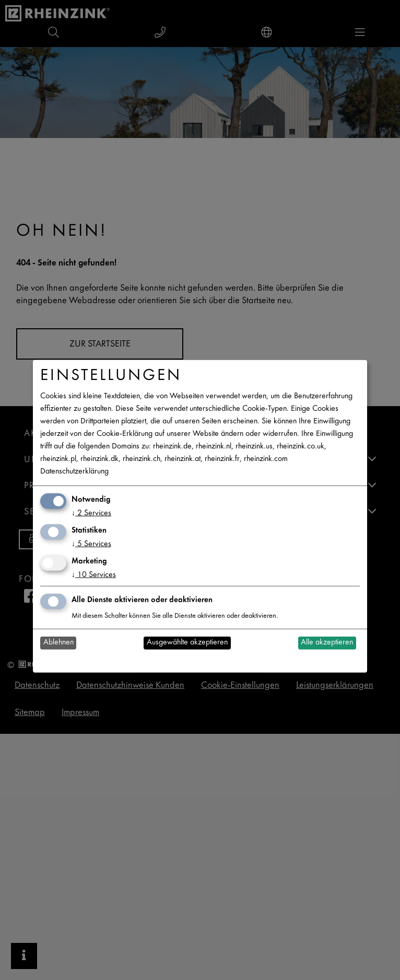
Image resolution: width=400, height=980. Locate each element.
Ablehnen (58, 643)
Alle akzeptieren (327, 643)
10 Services (94, 575)
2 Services (91, 514)
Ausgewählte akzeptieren (187, 643)
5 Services (91, 544)
